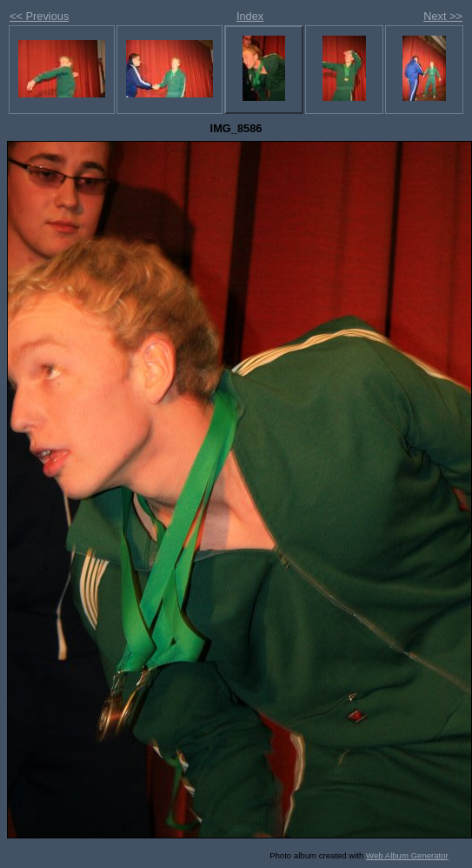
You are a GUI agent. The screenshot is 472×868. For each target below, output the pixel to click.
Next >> (443, 16)
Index (250, 16)
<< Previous (39, 16)
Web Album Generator (407, 855)
